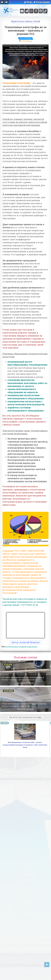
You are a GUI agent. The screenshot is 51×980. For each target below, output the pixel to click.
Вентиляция (26, 38)
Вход (28, 2)
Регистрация (43, 2)
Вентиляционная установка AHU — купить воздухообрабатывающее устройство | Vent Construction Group (25, 745)
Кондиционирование (28, 647)
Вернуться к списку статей (26, 21)
